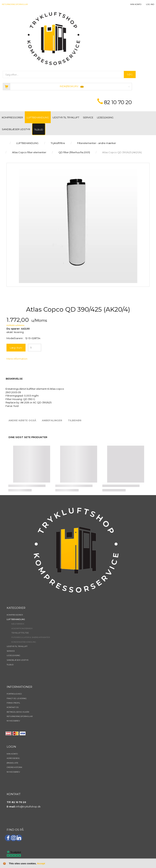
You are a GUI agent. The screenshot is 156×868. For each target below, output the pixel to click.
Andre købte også (22, 420)
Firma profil (13, 703)
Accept (41, 863)
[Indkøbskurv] (67, 86)
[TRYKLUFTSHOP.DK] (54, 38)
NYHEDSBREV (13, 721)
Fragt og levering (17, 698)
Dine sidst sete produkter (28, 437)
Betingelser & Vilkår (18, 712)
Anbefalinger (52, 420)
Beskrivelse (14, 379)
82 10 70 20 (118, 102)
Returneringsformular (15, 4)
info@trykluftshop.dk (28, 807)
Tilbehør (75, 420)
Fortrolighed (14, 694)
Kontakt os (13, 707)
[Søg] (130, 74)
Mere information (17, 359)
